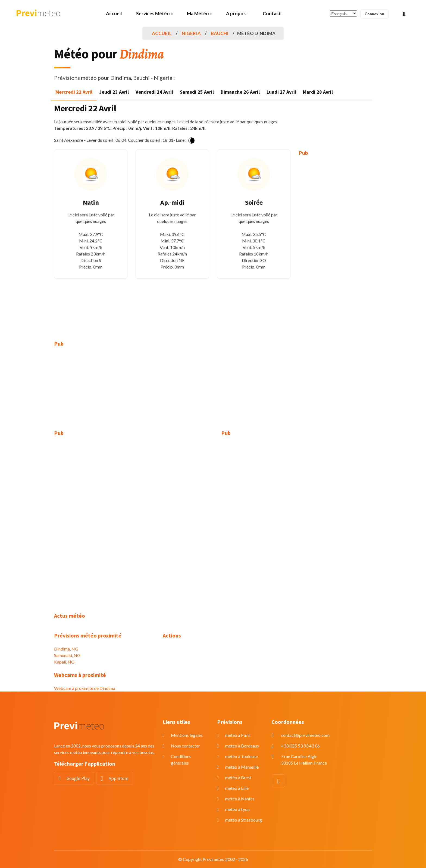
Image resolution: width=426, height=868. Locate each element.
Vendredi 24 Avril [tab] (154, 92)
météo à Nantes (240, 799)
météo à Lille (237, 788)
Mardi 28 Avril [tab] (318, 92)
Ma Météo (198, 13)
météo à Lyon (237, 809)
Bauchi (220, 33)
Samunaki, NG (67, 655)
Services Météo (153, 13)
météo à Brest (238, 777)
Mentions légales (187, 735)
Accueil (114, 13)
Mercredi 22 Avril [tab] (74, 92)
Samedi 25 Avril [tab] (197, 92)
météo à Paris (238, 735)
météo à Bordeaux (242, 746)
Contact (272, 13)
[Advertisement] (335, 244)
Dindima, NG (66, 649)
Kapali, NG (64, 662)
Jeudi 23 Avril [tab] (114, 92)
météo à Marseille (242, 767)
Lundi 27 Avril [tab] (281, 92)
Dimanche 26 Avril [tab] (240, 92)
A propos (236, 13)
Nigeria (191, 33)
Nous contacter (185, 746)
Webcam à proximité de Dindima (85, 688)
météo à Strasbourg (244, 820)
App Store (119, 778)
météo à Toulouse (242, 756)
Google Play (78, 778)
